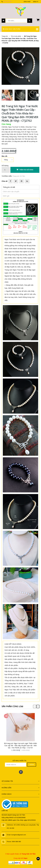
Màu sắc (5, 156)
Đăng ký (36, 2)
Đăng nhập (27, 2)
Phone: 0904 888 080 (14, 842)
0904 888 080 (7, 2)
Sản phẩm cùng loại (12, 706)
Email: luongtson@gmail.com (16, 835)
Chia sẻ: (5, 181)
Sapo (25, 858)
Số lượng (5, 166)
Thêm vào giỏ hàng (25, 170)
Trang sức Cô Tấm (19, 176)
